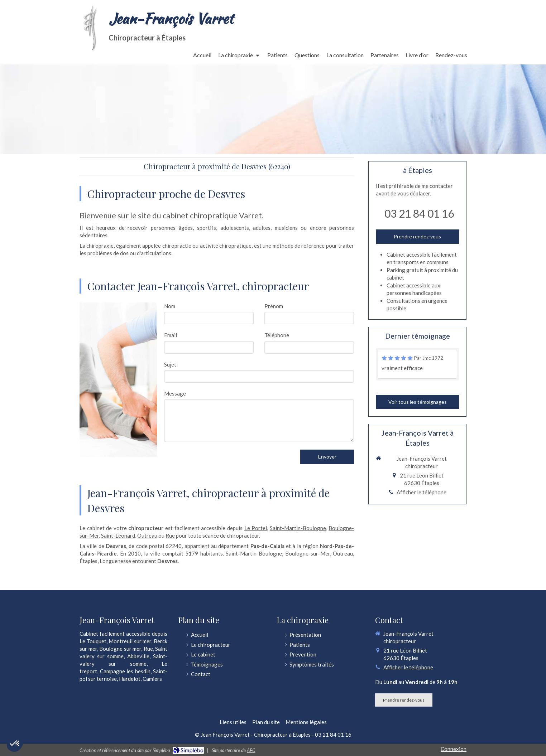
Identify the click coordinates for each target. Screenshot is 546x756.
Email (171, 335)
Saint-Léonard (118, 535)
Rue (170, 535)
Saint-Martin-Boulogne (298, 528)
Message (175, 393)
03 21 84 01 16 (419, 213)
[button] (15, 744)
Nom (170, 306)
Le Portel (256, 528)
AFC (251, 750)
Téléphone (277, 335)
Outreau (147, 535)
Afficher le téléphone (422, 492)
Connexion (454, 749)
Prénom (274, 306)
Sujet (170, 364)
